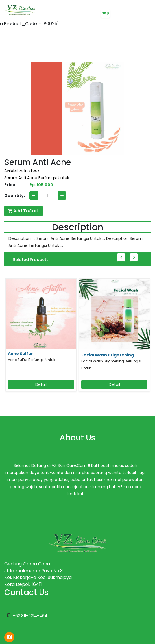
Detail (41, 384)
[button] (105, 13)
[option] (41, 338)
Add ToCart (23, 211)
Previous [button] (121, 257)
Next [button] (134, 257)
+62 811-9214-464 (30, 616)
